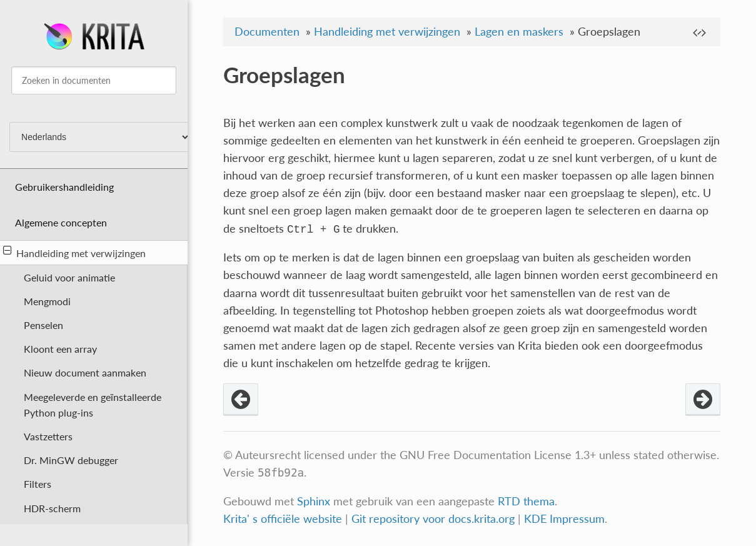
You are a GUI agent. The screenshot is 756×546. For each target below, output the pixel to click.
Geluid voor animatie (69, 277)
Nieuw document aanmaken (85, 372)
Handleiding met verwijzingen (74, 252)
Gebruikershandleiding (64, 187)
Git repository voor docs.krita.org (435, 519)
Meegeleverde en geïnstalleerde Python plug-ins (93, 405)
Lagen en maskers (519, 32)
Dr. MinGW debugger (71, 460)
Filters (38, 484)
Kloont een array (60, 349)
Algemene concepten (61, 222)
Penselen (43, 325)
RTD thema (526, 501)
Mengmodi (47, 301)
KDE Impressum (564, 519)
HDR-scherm (52, 508)
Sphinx (314, 501)
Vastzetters (48, 436)
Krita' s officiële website (283, 519)
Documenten (267, 32)
